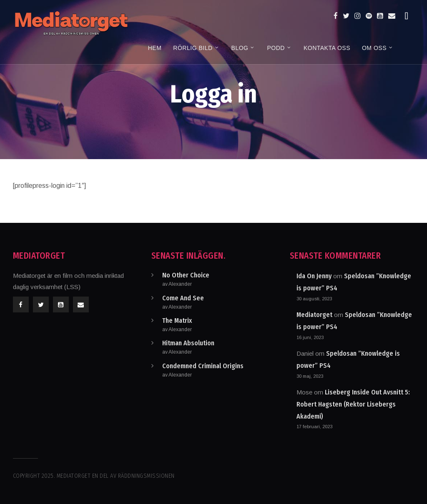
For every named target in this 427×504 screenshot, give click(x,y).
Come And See (183, 298)
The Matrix (177, 321)
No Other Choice (186, 275)
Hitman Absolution (188, 343)
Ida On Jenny (314, 276)
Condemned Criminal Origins (203, 366)
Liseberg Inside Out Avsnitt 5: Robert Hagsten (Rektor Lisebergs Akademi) (353, 404)
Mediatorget (314, 315)
